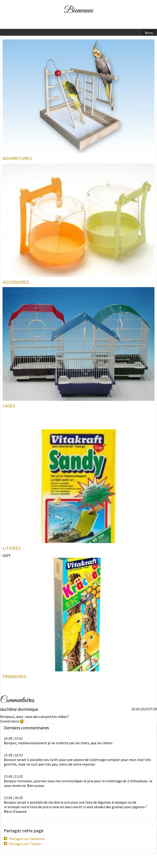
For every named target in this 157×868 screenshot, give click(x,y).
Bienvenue (78, 11)
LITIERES (11, 548)
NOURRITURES (17, 158)
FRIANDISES (14, 676)
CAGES (9, 406)
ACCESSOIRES (16, 282)
